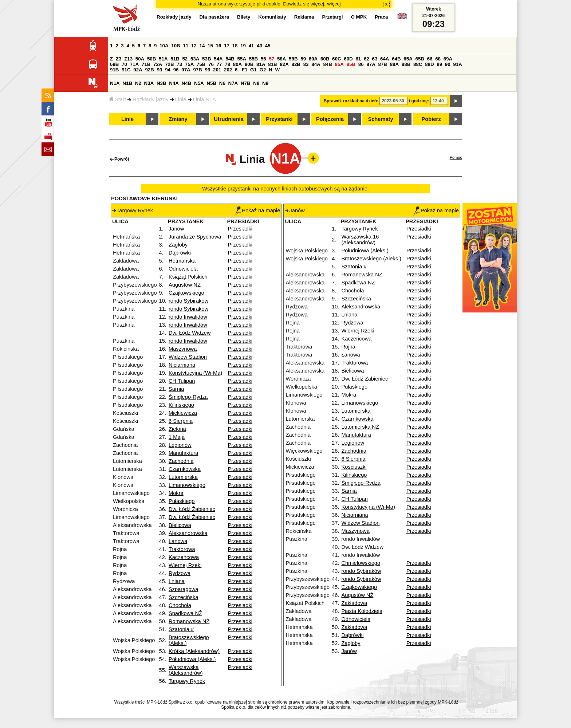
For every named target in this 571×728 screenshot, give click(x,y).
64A (385, 59)
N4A (174, 83)
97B (197, 70)
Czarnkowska (185, 469)
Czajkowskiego (186, 293)
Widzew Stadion (188, 357)
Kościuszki (354, 467)
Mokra (176, 493)
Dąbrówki (180, 253)
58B (293, 59)
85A (339, 64)
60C (336, 59)
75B (201, 64)
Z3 (119, 59)
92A (138, 70)
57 (271, 59)
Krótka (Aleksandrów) (194, 651)
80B (249, 64)
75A (189, 64)
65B (420, 59)
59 (303, 59)
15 (210, 46)
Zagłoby (178, 245)
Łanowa (178, 541)
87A (371, 64)
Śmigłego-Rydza (188, 397)
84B (327, 64)
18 (235, 46)
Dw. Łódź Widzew (190, 333)
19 (243, 46)
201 (217, 70)
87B (383, 64)
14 (202, 46)
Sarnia (176, 389)
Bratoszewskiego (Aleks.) (371, 259)
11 (186, 46)
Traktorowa (182, 549)
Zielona (177, 429)
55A (242, 59)
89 (439, 64)
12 (194, 46)
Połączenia (330, 119)
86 (361, 64)
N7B (246, 83)
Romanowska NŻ (189, 621)
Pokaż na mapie (257, 210)
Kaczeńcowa (184, 557)
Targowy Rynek (187, 681)
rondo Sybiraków (188, 301)
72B (169, 64)
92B (149, 70)
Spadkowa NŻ (185, 613)
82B (296, 64)
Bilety (244, 17)
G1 (253, 70)
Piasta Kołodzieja (362, 611)
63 (375, 59)
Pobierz (431, 119)
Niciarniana (182, 365)
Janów (176, 229)
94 (168, 70)
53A (195, 59)
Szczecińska (183, 597)
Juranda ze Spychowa (195, 237)
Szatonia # (181, 629)
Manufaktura (183, 453)
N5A (199, 83)
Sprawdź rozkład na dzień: (351, 101)
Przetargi (332, 17)
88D (429, 64)
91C (126, 70)
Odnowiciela (183, 269)
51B (175, 59)
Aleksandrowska (188, 533)
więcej (334, 4)
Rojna (348, 347)
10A (164, 46)
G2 (263, 70)
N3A (149, 83)
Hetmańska (182, 261)
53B (206, 59)
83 (306, 64)
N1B (127, 83)
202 (228, 70)
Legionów (180, 445)
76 (211, 64)
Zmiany (178, 119)
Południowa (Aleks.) (192, 659)
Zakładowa (354, 603)
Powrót (122, 159)
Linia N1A (205, 99)
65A (408, 59)
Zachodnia (181, 461)
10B (176, 46)
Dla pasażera (214, 17)
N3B (162, 83)
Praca (381, 17)
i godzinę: (419, 101)
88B (406, 64)
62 (367, 59)
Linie (181, 99)
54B (230, 59)
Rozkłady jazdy (151, 99)
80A (237, 64)
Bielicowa (180, 525)
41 (251, 46)
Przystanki (279, 119)
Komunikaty (272, 17)
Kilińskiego (181, 405)
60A (313, 59)
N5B (211, 83)
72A (158, 64)
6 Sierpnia (181, 421)
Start (117, 99)
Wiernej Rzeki (185, 565)
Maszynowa (183, 349)
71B (146, 64)
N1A (115, 83)
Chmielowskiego (361, 563)
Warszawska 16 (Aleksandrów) (360, 240)
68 (438, 59)
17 (227, 46)
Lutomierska (183, 477)
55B (253, 59)
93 (160, 70)
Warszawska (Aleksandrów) (186, 670)
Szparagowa (183, 589)
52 (185, 59)
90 (448, 64)
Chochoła (180, 605)
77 (219, 64)
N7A (233, 83)
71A (134, 64)
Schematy (380, 119)
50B (151, 59)
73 (179, 64)
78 (227, 64)
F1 (245, 70)
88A (394, 64)
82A (284, 64)
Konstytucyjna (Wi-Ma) (195, 373)
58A (281, 59)
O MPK (359, 17)
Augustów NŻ (185, 285)
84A (316, 64)
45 (268, 46)
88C (418, 64)
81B (272, 64)
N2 (138, 83)
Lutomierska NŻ (360, 427)
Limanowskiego (187, 485)
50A (140, 59)
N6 (222, 83)
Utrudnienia (229, 119)
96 (176, 70)
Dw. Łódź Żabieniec (192, 509)
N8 (256, 83)
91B (114, 70)
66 (430, 59)
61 (358, 59)
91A (457, 64)
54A (218, 59)
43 (259, 46)
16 (219, 46)
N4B (187, 83)
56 (263, 59)
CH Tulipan (182, 381)
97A (186, 70)
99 (208, 70)
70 (124, 64)
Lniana (177, 581)
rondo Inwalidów (188, 317)
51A (163, 59)
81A (261, 64)
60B (325, 59)
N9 (265, 83)
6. (237, 70)
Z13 (128, 59)
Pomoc (456, 157)
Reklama (304, 17)
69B (114, 64)
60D (348, 59)
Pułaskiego (182, 501)
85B (351, 64)
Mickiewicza (183, 413)
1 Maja (177, 437)
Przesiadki (240, 229)
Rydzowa (180, 573)
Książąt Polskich (188, 277)
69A (448, 59)
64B (396, 59)
